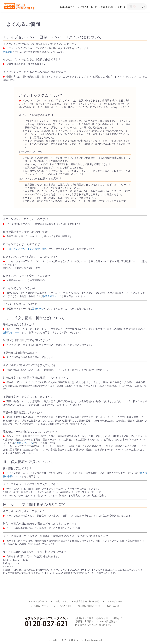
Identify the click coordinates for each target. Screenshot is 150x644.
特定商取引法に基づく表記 (87, 602)
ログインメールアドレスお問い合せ (28, 249)
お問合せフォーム (52, 296)
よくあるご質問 (64, 606)
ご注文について (61, 602)
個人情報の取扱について (89, 606)
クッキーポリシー (114, 602)
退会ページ (38, 309)
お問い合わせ (113, 606)
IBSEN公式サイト (39, 602)
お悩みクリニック (42, 606)
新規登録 (8, 52)
